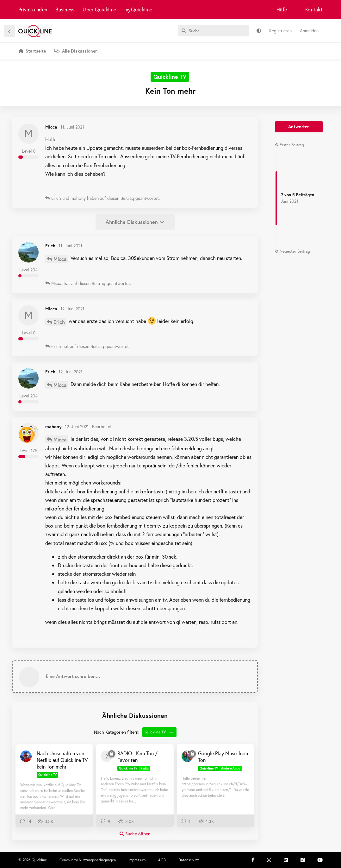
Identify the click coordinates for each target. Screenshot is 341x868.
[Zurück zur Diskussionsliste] (9, 31)
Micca (60, 259)
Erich (59, 322)
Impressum (137, 860)
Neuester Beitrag (292, 251)
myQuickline (138, 9)
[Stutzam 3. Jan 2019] (187, 756)
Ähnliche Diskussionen (135, 222)
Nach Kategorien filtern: (117, 732)
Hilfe (282, 9)
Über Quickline (99, 9)
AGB (162, 860)
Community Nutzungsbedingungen (88, 860)
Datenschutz (189, 860)
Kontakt (314, 9)
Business (65, 9)
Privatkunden (33, 9)
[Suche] (214, 31)
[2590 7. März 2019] (107, 756)
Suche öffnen (135, 834)
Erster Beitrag (289, 145)
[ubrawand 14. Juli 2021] (26, 756)
